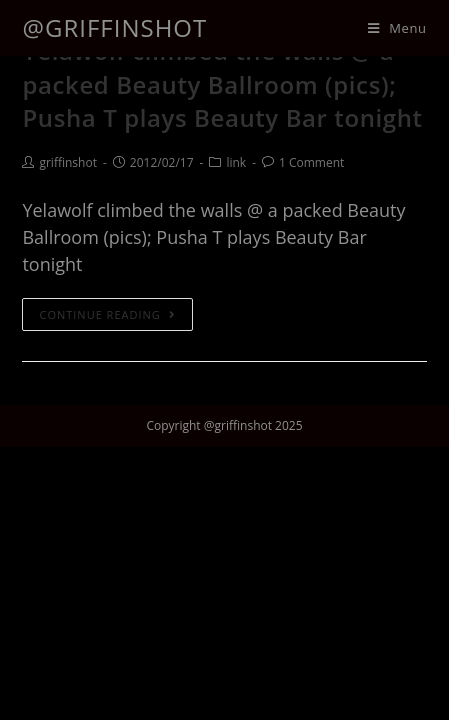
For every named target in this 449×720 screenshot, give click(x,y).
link (236, 162)
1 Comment (311, 162)
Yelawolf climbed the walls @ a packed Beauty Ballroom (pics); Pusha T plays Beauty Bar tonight (222, 84)
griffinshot (67, 162)
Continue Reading (107, 314)
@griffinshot (114, 27)
